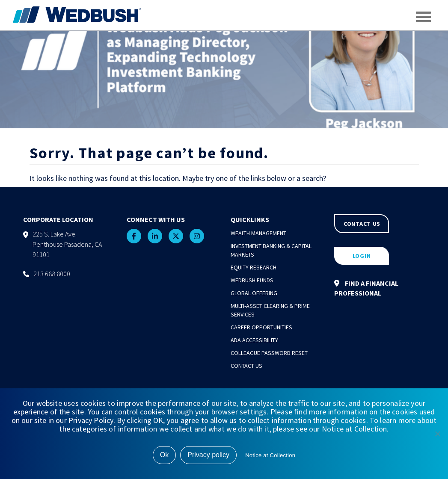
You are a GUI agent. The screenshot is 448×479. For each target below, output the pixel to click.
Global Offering (254, 293)
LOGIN (362, 256)
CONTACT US (362, 224)
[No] (437, 434)
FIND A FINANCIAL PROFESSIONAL (366, 288)
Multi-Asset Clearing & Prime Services (270, 310)
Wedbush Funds (252, 280)
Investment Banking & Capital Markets (271, 250)
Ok (164, 455)
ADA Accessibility (254, 340)
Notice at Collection (270, 455)
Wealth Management (258, 233)
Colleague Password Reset (269, 353)
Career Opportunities (261, 327)
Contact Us (246, 366)
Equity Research (254, 267)
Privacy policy (208, 455)
